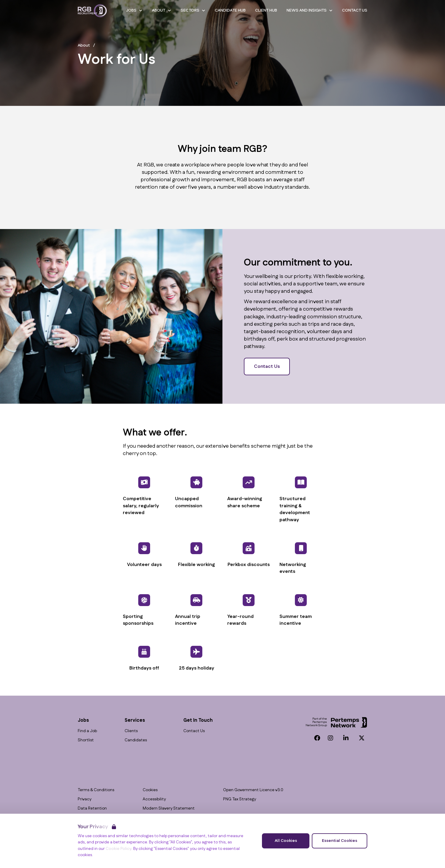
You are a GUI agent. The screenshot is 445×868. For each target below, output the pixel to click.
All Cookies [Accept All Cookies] (286, 841)
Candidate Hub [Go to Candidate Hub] (230, 10)
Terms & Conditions (96, 790)
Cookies (150, 790)
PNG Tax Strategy (240, 799)
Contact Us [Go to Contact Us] (355, 10)
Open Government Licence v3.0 (253, 790)
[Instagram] (330, 738)
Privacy (85, 799)
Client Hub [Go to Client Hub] (266, 10)
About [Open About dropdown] (162, 10)
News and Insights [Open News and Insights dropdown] (310, 10)
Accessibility (154, 799)
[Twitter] (362, 738)
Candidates (136, 740)
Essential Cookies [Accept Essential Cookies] (340, 841)
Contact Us (267, 367)
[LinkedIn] (346, 738)
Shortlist (86, 740)
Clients (131, 731)
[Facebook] (317, 738)
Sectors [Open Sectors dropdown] (193, 10)
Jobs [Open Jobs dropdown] (134, 10)
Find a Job (87, 731)
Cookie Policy (119, 849)
